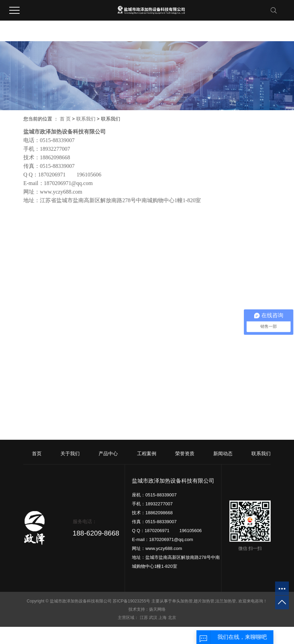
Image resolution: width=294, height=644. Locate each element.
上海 (162, 618)
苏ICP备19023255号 (131, 601)
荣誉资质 (185, 453)
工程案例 (147, 453)
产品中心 (108, 453)
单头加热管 (182, 601)
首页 (37, 453)
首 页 (65, 119)
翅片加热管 (204, 601)
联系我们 (86, 119)
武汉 (153, 618)
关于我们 (70, 453)
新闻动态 (223, 453)
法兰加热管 (226, 601)
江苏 (144, 618)
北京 (172, 618)
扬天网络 (157, 609)
